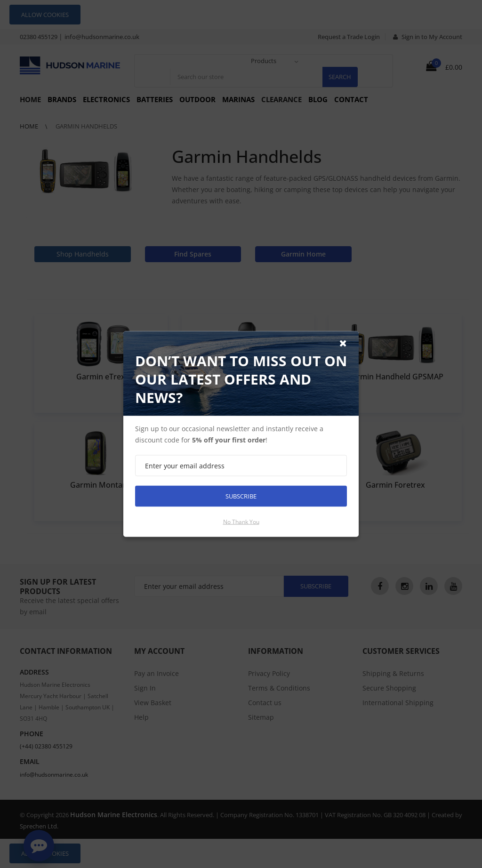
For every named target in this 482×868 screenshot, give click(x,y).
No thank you (241, 522)
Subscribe (241, 496)
